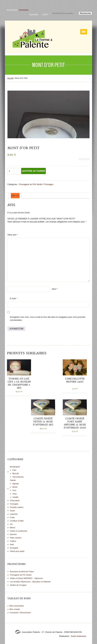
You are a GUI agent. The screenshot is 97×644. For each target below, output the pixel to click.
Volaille (16, 497)
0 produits (34, 15)
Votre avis (13, 235)
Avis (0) (15, 196)
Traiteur (13, 541)
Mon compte (15, 609)
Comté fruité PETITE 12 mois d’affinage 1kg (43, 422)
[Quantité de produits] (11, 171)
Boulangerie (15, 467)
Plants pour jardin (17, 551)
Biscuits (16, 473)
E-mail (14, 299)
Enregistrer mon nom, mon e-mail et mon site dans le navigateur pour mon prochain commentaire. (48, 319)
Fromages (49, 184)
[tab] (15, 196)
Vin (11, 524)
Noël (12, 544)
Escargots (14, 548)
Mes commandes (17, 606)
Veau (15, 494)
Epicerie (13, 534)
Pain (14, 470)
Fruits (12, 517)
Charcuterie (15, 500)
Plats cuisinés (16, 538)
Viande (13, 480)
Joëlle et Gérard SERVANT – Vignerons (26, 578)
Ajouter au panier (33, 171)
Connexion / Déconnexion (20, 613)
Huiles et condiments (19, 531)
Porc (14, 490)
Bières (13, 528)
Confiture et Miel (17, 521)
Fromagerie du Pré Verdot (31, 184)
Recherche (85, 13)
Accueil (10, 78)
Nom (55, 289)
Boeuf (15, 487)
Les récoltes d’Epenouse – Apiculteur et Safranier (30, 582)
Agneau (16, 484)
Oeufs (12, 511)
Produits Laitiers (17, 507)
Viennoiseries (18, 477)
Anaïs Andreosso (79, 636)
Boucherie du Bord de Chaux (22, 571)
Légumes (14, 514)
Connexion (24, 10)
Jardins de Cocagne (18, 585)
